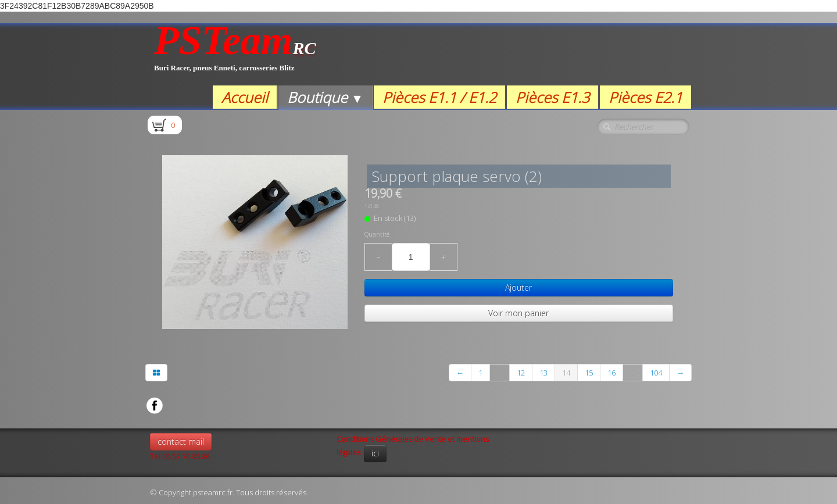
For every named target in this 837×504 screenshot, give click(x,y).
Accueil (245, 97)
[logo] (235, 54)
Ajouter (518, 287)
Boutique (325, 97)
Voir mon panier (518, 313)
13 (543, 373)
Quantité (377, 234)
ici (375, 453)
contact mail (181, 442)
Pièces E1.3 (552, 97)
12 (521, 373)
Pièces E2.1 (645, 97)
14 (566, 373)
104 (656, 373)
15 (589, 373)
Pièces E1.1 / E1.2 (439, 97)
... (500, 373)
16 (611, 373)
